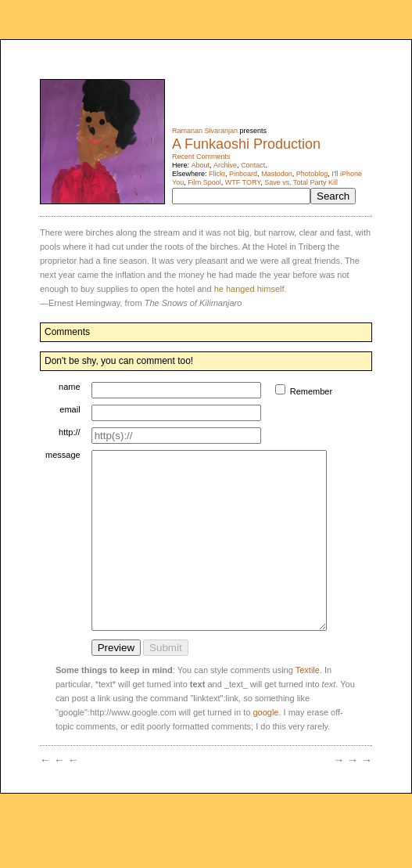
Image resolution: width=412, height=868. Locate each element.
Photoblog (312, 174)
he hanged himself (249, 289)
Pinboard (243, 174)
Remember (326, 391)
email (70, 409)
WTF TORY (243, 182)
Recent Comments (201, 157)
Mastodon (277, 174)
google (265, 747)
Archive (225, 165)
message (63, 455)
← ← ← (59, 795)
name (70, 387)
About (201, 165)
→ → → (353, 795)
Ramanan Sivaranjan (205, 131)
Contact (253, 165)
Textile (308, 705)
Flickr (217, 174)
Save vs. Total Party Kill (301, 182)
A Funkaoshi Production (246, 144)
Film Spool (204, 182)
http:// (70, 432)
